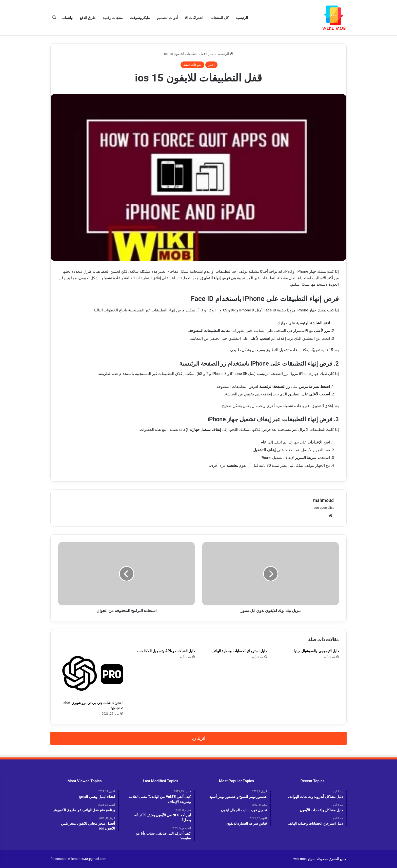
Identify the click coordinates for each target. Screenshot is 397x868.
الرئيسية (242, 18)
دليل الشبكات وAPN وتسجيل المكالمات (166, 651)
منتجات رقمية (113, 18)
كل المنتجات (219, 18)
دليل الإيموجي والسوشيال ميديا (316, 651)
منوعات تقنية (192, 65)
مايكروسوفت (140, 18)
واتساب (67, 18)
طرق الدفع (88, 18)
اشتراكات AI (194, 18)
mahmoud (323, 500)
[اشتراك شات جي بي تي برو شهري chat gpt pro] (91, 673)
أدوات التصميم (167, 18)
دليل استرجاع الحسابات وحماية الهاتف (239, 651)
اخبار (211, 54)
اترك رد (198, 738)
